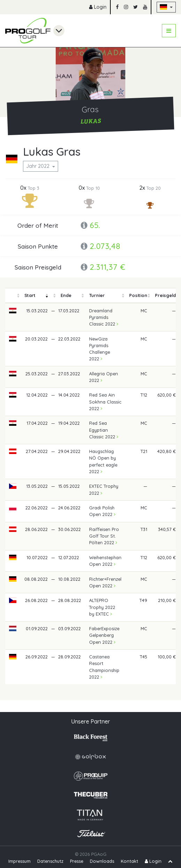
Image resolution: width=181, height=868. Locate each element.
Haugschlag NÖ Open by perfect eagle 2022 (103, 461)
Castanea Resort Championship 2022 (104, 667)
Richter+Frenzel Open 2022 (105, 582)
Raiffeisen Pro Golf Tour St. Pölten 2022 (104, 536)
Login (98, 7)
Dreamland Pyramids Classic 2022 (104, 317)
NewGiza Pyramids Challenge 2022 (100, 349)
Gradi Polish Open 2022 (102, 511)
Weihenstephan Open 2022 (105, 561)
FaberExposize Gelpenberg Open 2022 (104, 635)
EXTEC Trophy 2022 (104, 489)
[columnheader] (13, 295)
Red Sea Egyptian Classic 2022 (104, 430)
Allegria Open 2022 (104, 377)
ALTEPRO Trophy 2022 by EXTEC (102, 607)
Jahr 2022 (38, 166)
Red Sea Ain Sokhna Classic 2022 (105, 401)
